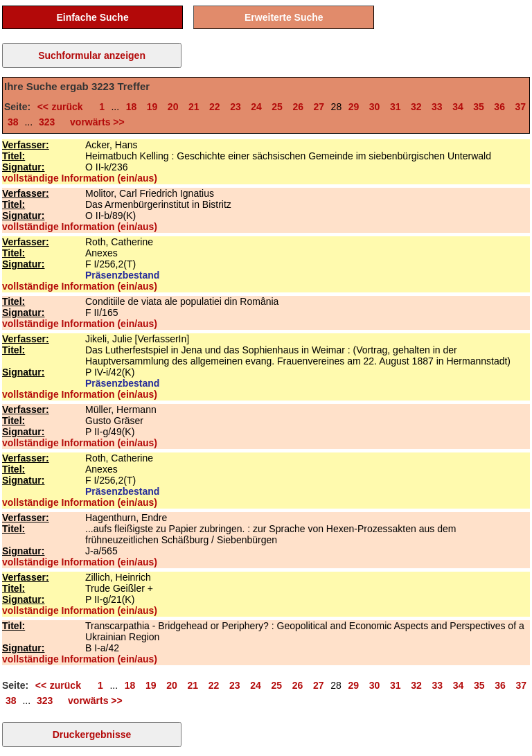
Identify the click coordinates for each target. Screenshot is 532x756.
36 (499, 107)
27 (319, 107)
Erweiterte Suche (284, 17)
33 (437, 107)
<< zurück (63, 107)
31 (396, 107)
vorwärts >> (94, 122)
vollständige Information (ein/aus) (80, 178)
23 (236, 107)
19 (152, 107)
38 (13, 122)
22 (215, 107)
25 (277, 107)
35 (479, 107)
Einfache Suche (92, 17)
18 (132, 107)
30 (375, 107)
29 (354, 107)
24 (256, 107)
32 (416, 107)
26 (298, 107)
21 (194, 107)
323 (47, 122)
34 (458, 107)
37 (520, 107)
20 (173, 107)
